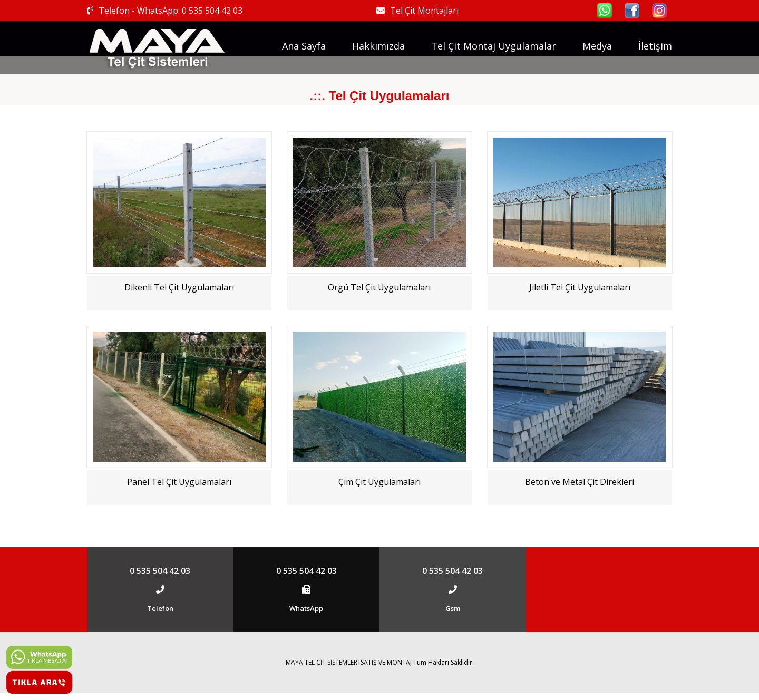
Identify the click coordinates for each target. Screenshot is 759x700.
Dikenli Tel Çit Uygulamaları (179, 287)
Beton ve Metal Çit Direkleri (580, 482)
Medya (597, 46)
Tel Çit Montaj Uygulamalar (494, 46)
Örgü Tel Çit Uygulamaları (379, 287)
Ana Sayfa (304, 46)
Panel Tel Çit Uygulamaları (179, 482)
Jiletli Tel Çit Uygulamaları (580, 287)
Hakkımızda (378, 46)
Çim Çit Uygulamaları (379, 482)
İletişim (655, 46)
